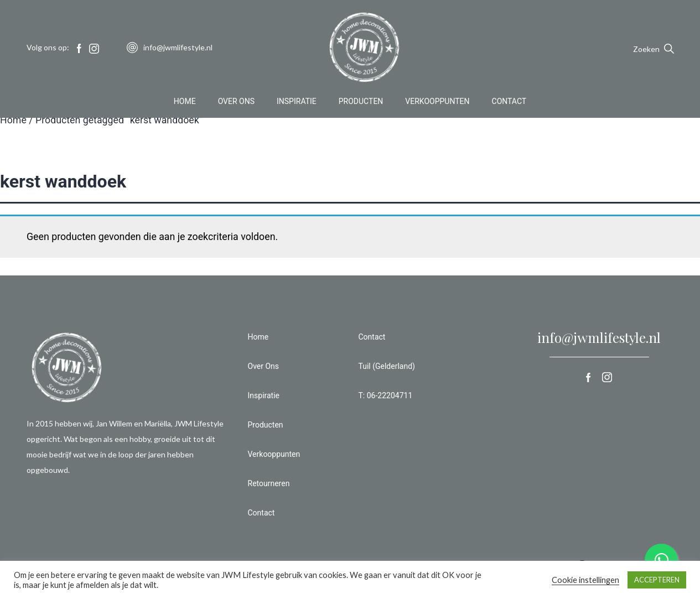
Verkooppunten (437, 102)
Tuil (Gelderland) (387, 366)
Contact (509, 102)
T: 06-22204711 (386, 395)
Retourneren (269, 483)
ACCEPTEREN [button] (657, 580)
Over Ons (236, 102)
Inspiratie (297, 102)
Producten (361, 102)
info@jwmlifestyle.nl (599, 337)
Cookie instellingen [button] (585, 580)
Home (185, 102)
